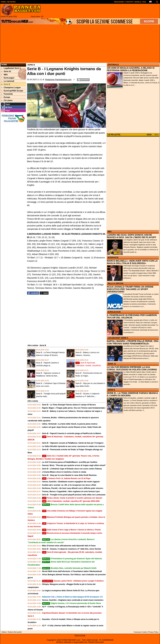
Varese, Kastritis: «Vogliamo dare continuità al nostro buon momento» (73, 600)
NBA (110, 232)
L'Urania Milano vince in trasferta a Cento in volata (64, 472)
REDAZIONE (80, 636)
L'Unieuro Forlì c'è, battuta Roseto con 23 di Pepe (66, 478)
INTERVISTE (113, 258)
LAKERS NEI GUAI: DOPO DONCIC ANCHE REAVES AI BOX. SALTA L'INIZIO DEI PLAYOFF (132, 236)
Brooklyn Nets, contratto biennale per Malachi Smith (69, 568)
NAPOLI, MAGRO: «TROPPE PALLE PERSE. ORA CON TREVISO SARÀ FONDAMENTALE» (133, 342)
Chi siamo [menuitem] (7, 100)
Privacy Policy (153, 632)
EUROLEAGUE (114, 312)
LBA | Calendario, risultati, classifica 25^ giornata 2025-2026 (71, 501)
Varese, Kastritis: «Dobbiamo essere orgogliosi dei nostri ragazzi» (71, 482)
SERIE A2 (112, 364)
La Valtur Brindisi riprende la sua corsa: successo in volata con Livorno (73, 446)
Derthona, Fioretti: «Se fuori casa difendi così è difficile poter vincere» (73, 488)
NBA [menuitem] (5, 75)
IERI (156, 135)
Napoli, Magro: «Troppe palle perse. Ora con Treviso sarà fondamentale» (74, 408)
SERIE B (111, 390)
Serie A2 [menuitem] (6, 71)
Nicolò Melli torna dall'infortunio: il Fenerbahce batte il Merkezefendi (72, 571)
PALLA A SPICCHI (115, 284)
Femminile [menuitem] (7, 94)
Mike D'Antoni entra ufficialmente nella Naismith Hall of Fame (69, 546)
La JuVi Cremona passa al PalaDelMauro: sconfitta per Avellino (70, 462)
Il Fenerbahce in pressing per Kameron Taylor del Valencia (72, 559)
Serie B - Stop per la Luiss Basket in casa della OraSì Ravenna (69, 475)
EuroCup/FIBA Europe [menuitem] (12, 91)
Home (4, 65)
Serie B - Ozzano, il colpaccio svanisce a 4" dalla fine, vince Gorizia (71, 549)
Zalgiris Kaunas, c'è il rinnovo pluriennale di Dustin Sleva (71, 603)
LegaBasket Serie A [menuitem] (11, 68)
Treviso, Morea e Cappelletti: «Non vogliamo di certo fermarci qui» (71, 491)
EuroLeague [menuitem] (8, 78)
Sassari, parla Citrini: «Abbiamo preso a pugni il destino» (73, 581)
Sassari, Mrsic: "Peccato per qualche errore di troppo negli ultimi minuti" (74, 465)
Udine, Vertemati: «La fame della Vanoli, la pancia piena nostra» (70, 424)
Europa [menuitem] (6, 97)
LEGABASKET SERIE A (118, 338)
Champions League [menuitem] (11, 88)
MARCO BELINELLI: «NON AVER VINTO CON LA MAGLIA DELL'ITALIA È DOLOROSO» (132, 262)
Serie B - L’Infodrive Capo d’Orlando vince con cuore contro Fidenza (72, 469)
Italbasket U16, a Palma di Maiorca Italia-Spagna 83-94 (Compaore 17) (72, 597)
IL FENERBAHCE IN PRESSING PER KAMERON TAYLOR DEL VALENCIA (132, 316)
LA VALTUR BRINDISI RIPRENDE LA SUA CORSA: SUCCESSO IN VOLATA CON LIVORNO (132, 368)
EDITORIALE (113, 65)
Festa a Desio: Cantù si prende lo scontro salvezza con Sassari (72, 498)
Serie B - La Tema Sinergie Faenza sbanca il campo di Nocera (69, 405)
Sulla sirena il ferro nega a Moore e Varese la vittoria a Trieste (71, 530)
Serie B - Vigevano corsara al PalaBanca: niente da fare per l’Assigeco (73, 443)
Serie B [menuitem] (6, 84)
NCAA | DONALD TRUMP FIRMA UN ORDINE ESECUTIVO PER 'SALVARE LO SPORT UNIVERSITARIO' (130, 289)
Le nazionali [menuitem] (8, 81)
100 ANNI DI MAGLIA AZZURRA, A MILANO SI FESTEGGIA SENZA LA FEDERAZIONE (131, 69)
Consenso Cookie (140, 632)
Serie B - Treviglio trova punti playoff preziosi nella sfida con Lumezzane (74, 495)
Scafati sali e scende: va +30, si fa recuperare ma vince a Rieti (69, 485)
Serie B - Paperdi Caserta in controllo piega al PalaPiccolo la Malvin (72, 433)
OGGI (149, 135)
